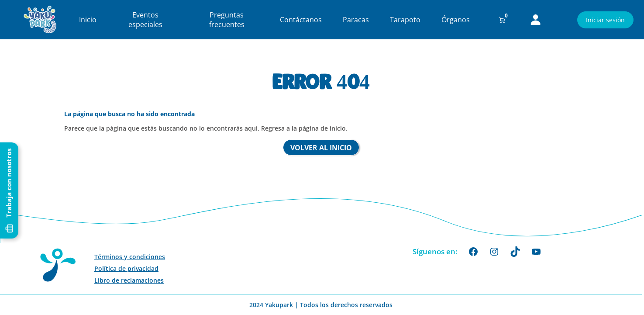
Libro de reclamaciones (129, 280)
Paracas (356, 20)
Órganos (456, 20)
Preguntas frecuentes (227, 20)
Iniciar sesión (605, 20)
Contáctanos (301, 20)
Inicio (88, 20)
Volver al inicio (321, 148)
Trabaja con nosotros (9, 158)
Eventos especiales (145, 20)
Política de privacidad (126, 268)
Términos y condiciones (130, 257)
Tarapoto (405, 20)
